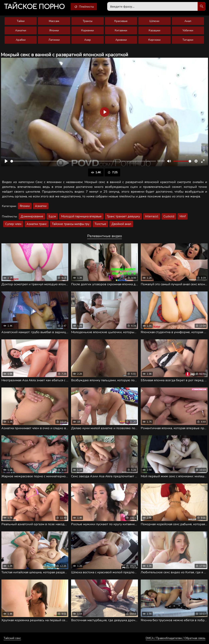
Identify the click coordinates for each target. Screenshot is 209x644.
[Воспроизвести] (6, 161)
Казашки (155, 30)
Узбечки (188, 30)
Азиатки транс (37, 224)
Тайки (21, 21)
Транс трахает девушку (123, 216)
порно (34, 7)
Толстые (100, 224)
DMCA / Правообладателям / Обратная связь (176, 638)
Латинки (54, 40)
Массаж (54, 21)
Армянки (121, 40)
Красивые (121, 21)
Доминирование (32, 216)
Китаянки (121, 30)
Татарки (188, 40)
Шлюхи (154, 21)
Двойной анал (121, 224)
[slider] (83, 161)
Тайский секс (12, 638)
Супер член (13, 224)
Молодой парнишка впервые (81, 216)
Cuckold (169, 216)
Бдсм (52, 216)
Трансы (88, 21)
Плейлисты (84, 7)
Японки (54, 30)
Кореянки (88, 30)
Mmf (183, 216)
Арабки (21, 40)
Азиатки (21, 30)
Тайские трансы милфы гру (71, 224)
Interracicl (152, 216)
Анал (188, 21)
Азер (88, 40)
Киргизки (154, 40)
